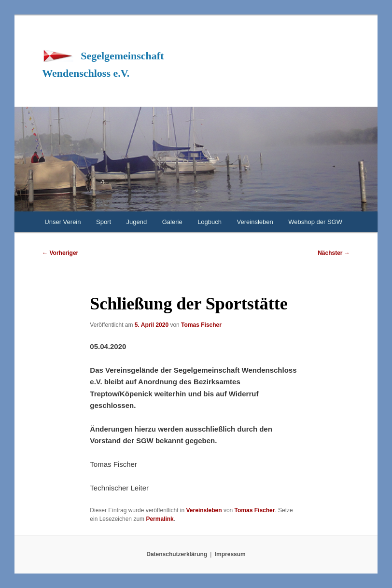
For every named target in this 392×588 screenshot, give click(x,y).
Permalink (160, 519)
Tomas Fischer (201, 325)
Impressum (230, 554)
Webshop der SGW (315, 222)
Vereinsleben (255, 222)
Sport (104, 222)
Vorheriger (60, 253)
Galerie (172, 222)
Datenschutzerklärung (177, 554)
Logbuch (210, 222)
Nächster (334, 253)
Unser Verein (63, 222)
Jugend (137, 222)
